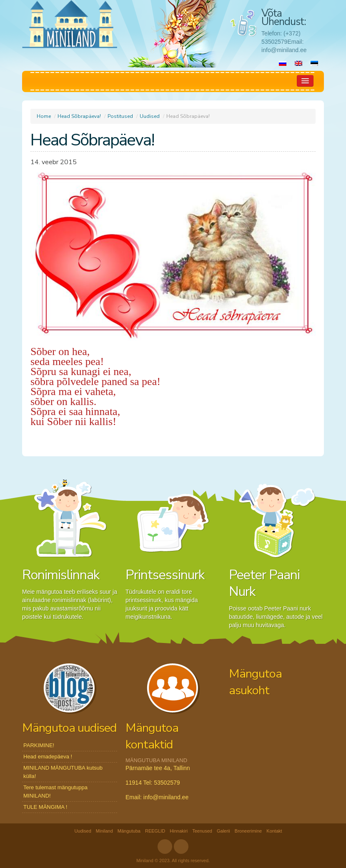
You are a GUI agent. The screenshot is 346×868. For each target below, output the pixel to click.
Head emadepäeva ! (48, 757)
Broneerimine (248, 831)
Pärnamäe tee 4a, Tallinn (158, 768)
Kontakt (274, 831)
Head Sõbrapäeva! (79, 116)
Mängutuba (129, 831)
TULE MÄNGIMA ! (45, 807)
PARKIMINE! (39, 745)
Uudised (150, 116)
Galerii (223, 831)
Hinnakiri (179, 831)
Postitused (120, 116)
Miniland (104, 831)
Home (44, 116)
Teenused (202, 831)
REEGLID (155, 831)
